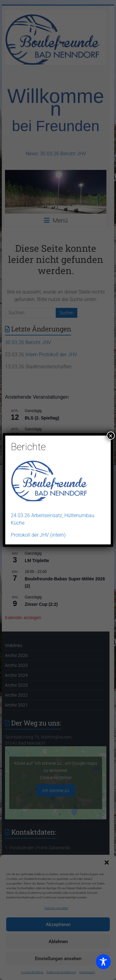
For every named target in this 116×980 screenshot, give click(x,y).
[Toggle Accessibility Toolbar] (103, 964)
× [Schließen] (111, 436)
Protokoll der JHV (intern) (38, 535)
